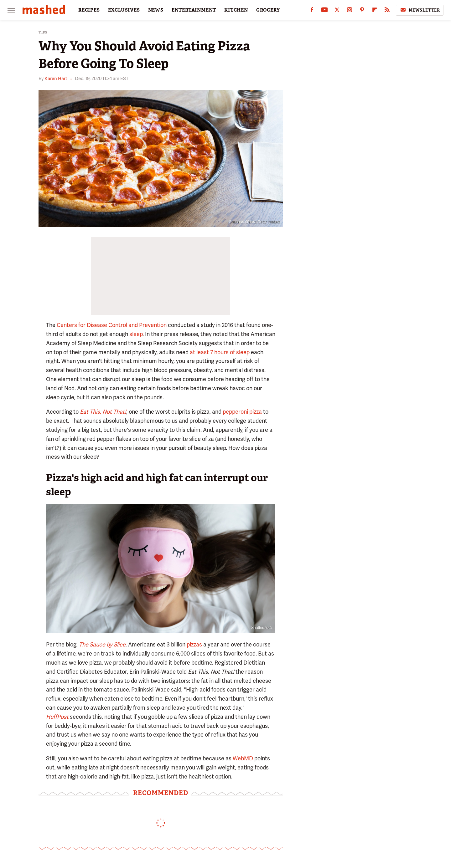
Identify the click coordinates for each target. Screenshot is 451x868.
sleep (136, 334)
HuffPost (57, 717)
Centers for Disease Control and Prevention (112, 325)
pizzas (194, 644)
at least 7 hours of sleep (220, 352)
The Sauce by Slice (102, 644)
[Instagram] (350, 11)
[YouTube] (324, 11)
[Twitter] (337, 11)
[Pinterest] (362, 11)
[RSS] (387, 11)
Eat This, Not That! (103, 412)
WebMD (243, 758)
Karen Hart (56, 79)
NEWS (156, 10)
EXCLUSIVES (124, 10)
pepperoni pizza (242, 412)
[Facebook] (312, 11)
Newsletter (420, 10)
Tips (43, 32)
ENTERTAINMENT (194, 10)
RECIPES (89, 10)
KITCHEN (236, 10)
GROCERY (268, 10)
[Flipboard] (375, 11)
